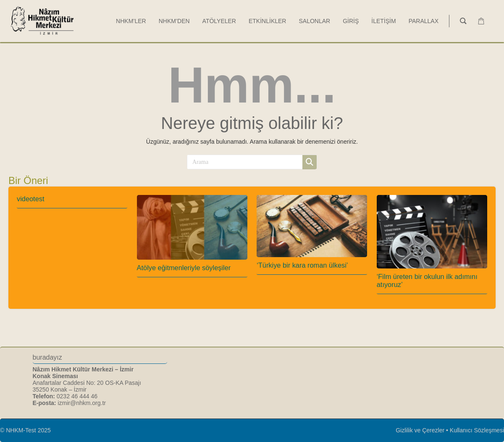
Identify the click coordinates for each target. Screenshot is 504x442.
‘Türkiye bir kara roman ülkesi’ (302, 265)
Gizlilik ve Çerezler (420, 430)
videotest (30, 199)
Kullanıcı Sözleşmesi (477, 430)
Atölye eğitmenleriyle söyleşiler (184, 268)
